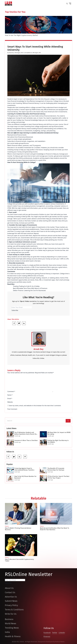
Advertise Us (11, 597)
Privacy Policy (11, 605)
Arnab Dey (11, 53)
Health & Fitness (13, 636)
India (7, 632)
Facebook (47, 633)
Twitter (55, 633)
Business (9, 619)
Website (10, 402)
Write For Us (11, 614)
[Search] (68, 421)
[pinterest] (25, 457)
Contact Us (10, 592)
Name (10, 395)
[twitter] (14, 457)
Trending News (12, 628)
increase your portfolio (26, 223)
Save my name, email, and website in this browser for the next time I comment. (35, 406)
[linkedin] (19, 457)
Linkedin (62, 633)
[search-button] (67, 4)
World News (11, 623)
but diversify (44, 265)
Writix (21, 158)
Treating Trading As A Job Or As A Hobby (26, 286)
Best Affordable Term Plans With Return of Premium (30, 288)
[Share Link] (14, 323)
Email (10, 399)
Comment (11, 391)
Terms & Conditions (14, 610)
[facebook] (8, 457)
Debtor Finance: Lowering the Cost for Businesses (29, 290)
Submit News (11, 601)
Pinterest (47, 636)
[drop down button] (70, 4)
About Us (9, 588)
